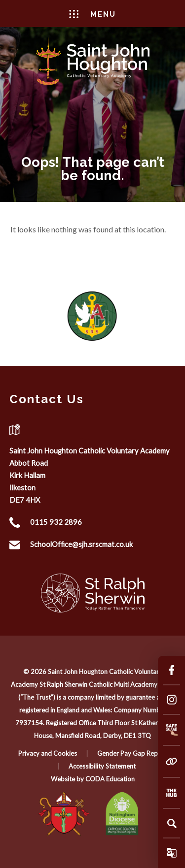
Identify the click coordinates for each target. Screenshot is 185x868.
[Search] (172, 823)
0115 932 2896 (56, 522)
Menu (92, 14)
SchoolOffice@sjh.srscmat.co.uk (81, 544)
